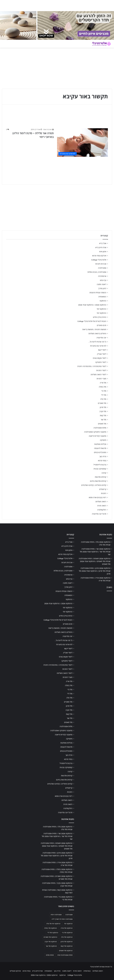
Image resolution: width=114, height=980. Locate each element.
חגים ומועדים (102, 325)
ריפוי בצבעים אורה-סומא (98, 497)
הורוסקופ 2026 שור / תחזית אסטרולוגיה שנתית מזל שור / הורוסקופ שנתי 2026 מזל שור (95, 552)
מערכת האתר (47, 130)
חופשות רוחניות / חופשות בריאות (94, 329)
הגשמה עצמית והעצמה (98, 293)
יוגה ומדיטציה (101, 338)
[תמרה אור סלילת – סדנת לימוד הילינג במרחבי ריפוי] (83, 143)
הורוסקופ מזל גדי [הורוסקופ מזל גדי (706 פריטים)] (67, 933)
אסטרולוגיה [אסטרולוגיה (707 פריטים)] (69, 915)
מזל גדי (104, 391)
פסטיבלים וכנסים (100, 452)
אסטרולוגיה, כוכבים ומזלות (97, 272)
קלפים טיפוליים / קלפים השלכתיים (94, 485)
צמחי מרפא (102, 461)
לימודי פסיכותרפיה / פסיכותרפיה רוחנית (92, 366)
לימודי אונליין (102, 354)
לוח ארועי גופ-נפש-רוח (98, 346)
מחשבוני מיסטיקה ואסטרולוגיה (95, 432)
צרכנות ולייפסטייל (100, 465)
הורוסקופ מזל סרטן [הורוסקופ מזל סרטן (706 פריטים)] (66, 942)
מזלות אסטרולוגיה (100, 428)
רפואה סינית (102, 506)
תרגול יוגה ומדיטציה (99, 514)
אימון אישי (103, 252)
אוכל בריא (103, 243)
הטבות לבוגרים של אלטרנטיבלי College (92, 321)
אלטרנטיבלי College (99, 260)
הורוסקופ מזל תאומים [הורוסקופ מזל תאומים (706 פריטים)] (66, 951)
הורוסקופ (103, 301)
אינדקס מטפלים (15, 971)
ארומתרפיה (102, 276)
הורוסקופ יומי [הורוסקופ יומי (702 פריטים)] (68, 924)
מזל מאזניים (102, 403)
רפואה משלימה (101, 502)
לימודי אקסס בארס (100, 358)
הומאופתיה (102, 297)
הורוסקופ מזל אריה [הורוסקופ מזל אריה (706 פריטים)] (67, 928)
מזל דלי (104, 395)
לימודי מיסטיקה (101, 362)
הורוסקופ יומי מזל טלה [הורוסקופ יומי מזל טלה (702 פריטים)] (53, 924)
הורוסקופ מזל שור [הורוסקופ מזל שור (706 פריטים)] (51, 946)
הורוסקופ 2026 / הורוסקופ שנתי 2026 (92, 305)
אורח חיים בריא (101, 247)
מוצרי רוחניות (101, 379)
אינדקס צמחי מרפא (99, 256)
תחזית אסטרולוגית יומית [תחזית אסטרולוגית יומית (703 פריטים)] (65, 955)
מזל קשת (103, 416)
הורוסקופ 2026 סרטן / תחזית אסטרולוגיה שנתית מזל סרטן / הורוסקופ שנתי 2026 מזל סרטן (95, 571)
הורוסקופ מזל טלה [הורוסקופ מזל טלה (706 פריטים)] (67, 937)
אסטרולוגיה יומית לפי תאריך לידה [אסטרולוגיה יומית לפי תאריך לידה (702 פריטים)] (62, 919)
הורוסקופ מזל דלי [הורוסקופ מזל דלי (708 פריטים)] (53, 933)
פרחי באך (103, 456)
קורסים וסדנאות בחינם (98, 481)
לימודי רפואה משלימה (98, 375)
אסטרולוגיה (102, 268)
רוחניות (104, 493)
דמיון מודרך (102, 288)
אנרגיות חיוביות (101, 264)
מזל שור (104, 420)
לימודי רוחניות (101, 370)
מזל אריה (103, 383)
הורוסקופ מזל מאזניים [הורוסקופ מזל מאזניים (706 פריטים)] (50, 937)
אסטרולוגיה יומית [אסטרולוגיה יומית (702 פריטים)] (56, 915)
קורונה (104, 473)
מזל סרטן (103, 407)
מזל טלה (103, 399)
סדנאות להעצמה (100, 448)
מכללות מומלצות (100, 444)
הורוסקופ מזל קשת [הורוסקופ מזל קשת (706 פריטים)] (67, 946)
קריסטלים (103, 489)
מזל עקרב (103, 411)
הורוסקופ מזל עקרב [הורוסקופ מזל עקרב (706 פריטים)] (51, 942)
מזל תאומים (102, 424)
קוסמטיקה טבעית (100, 469)
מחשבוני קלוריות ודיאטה (98, 436)
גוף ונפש (103, 280)
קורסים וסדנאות (101, 477)
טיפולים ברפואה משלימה (97, 334)
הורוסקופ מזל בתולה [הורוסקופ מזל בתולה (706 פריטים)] (50, 928)
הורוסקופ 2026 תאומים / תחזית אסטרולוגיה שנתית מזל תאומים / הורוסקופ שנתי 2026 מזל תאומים (95, 561)
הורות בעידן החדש (100, 317)
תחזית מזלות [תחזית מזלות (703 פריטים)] (50, 955)
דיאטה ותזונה (102, 284)
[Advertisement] (95, 610)
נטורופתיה (87, 971)
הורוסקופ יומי (102, 309)
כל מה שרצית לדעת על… (97, 342)
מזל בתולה (103, 387)
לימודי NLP (102, 350)
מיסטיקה (103, 440)
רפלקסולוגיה (102, 510)
